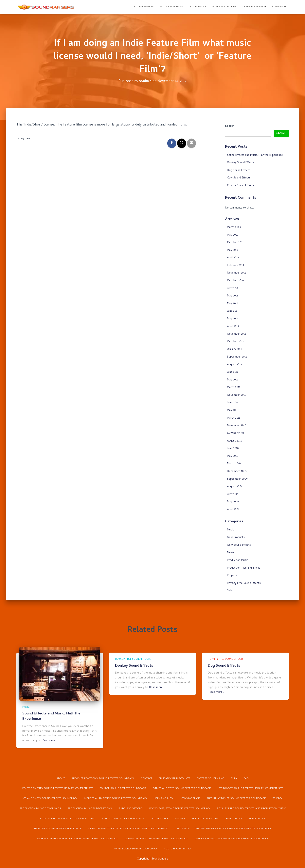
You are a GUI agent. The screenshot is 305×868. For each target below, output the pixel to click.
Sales (230, 591)
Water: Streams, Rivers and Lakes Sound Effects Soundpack (77, 839)
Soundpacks (198, 7)
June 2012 (233, 372)
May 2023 (233, 235)
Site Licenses (160, 819)
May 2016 (233, 296)
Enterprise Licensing (211, 778)
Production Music (172, 7)
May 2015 (233, 303)
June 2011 (233, 403)
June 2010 (233, 448)
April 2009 (233, 509)
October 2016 (235, 281)
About (61, 778)
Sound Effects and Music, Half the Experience (255, 155)
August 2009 (235, 486)
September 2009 (237, 479)
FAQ (246, 778)
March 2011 (234, 418)
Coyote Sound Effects (241, 185)
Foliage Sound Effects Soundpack (123, 788)
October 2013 (235, 342)
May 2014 (233, 319)
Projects (232, 576)
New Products (236, 537)
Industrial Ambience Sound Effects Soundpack (116, 799)
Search (230, 126)
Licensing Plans (254, 7)
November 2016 (237, 273)
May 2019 (233, 250)
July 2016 (232, 288)
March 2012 (234, 387)
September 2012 (237, 357)
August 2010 (235, 441)
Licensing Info (163, 799)
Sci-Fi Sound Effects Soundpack (123, 819)
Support (279, 7)
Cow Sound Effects (239, 178)
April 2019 (233, 258)
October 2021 (235, 242)
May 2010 (233, 456)
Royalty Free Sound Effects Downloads (67, 819)
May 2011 (232, 410)
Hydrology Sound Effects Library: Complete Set (250, 788)
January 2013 (235, 349)
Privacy (277, 799)
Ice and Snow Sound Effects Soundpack (50, 799)
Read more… (50, 740)
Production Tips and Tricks (244, 568)
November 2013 (237, 334)
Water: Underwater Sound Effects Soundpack (156, 839)
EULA (234, 778)
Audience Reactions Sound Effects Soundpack (103, 778)
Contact (146, 778)
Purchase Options (224, 7)
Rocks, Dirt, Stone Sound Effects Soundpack (180, 809)
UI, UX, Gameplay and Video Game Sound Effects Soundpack (128, 829)
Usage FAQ (182, 829)
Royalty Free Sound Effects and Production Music (251, 809)
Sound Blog (234, 819)
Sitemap (180, 819)
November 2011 (236, 395)
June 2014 (233, 311)
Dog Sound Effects (239, 170)
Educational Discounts (175, 778)
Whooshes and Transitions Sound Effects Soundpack (232, 839)
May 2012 (233, 380)
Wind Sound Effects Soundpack (136, 849)
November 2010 (237, 426)
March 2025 (234, 227)
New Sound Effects (239, 545)
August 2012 (234, 365)
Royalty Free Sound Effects (244, 583)
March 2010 (234, 464)
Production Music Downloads (40, 809)
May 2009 (233, 502)
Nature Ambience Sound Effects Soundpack (236, 799)
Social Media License (205, 819)
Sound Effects (144, 7)
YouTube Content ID (177, 849)
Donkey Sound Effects (241, 163)
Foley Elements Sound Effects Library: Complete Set (58, 788)
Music (231, 530)
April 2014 (233, 326)
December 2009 (237, 471)
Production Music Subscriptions (90, 809)
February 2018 (235, 265)
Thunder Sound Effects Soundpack (58, 829)
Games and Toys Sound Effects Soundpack (182, 788)
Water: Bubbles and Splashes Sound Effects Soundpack (233, 829)
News (231, 553)
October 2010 (235, 433)
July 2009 (233, 494)
